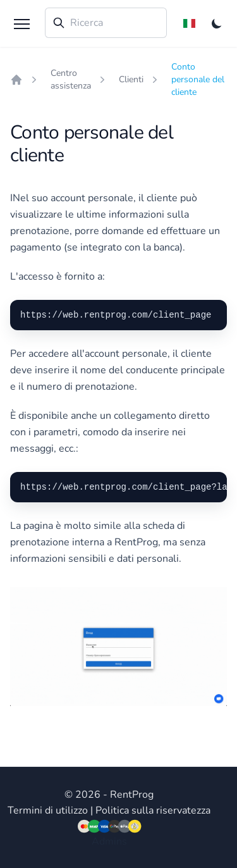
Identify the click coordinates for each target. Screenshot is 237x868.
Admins (109, 841)
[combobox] (106, 23)
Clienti (131, 79)
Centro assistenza (71, 79)
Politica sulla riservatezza (153, 810)
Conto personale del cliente (198, 79)
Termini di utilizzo (48, 810)
